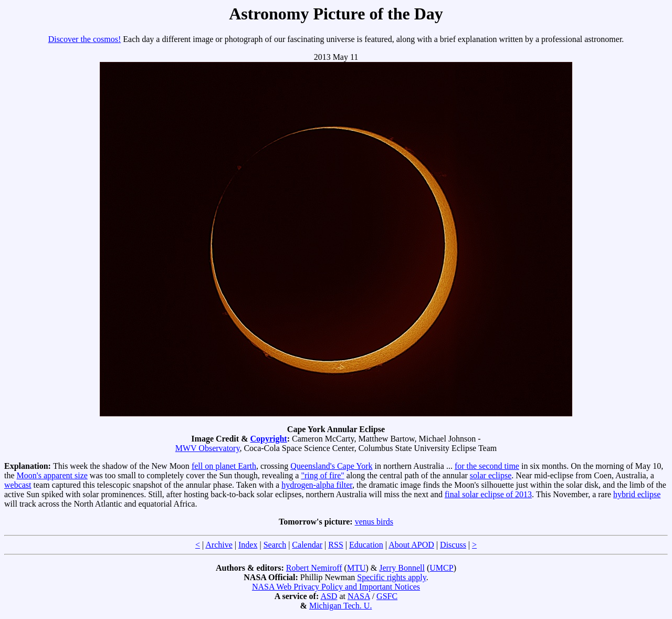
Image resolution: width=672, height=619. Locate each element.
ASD (329, 596)
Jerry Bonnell (402, 568)
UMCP (441, 568)
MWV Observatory (208, 448)
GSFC (387, 596)
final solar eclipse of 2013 (488, 494)
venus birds (374, 522)
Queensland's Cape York (331, 466)
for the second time (487, 466)
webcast (18, 485)
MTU (356, 568)
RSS (335, 545)
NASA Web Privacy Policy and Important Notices (336, 587)
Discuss (453, 545)
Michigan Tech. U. (340, 606)
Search (275, 545)
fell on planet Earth (224, 466)
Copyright (268, 439)
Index (248, 545)
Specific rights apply (391, 577)
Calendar (307, 545)
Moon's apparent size (52, 475)
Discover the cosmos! (85, 39)
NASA (359, 596)
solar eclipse (491, 475)
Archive (219, 545)
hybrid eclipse (637, 494)
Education (366, 545)
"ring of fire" (322, 475)
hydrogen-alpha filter (317, 485)
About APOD (411, 545)
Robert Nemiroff (314, 568)
